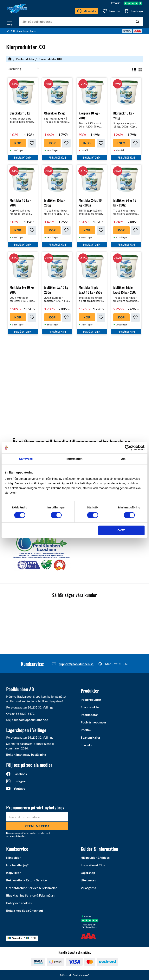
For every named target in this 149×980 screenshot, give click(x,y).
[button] (10, 22)
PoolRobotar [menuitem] (89, 715)
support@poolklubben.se (76, 664)
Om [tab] (123, 459)
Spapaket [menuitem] (87, 745)
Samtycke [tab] (26, 459)
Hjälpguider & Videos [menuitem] (95, 857)
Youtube (19, 788)
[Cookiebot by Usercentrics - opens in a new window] (128, 448)
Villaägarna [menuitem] (88, 888)
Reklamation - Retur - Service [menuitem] (26, 880)
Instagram (20, 781)
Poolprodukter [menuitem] (91, 699)
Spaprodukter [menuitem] (90, 707)
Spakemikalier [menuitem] (91, 737)
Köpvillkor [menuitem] (13, 873)
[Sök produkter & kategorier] (81, 22)
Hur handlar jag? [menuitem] (17, 865)
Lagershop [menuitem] (88, 873)
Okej (121, 530)
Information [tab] (75, 459)
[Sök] (137, 22)
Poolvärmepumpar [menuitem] (94, 722)
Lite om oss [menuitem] (88, 880)
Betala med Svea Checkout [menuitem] (25, 910)
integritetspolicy (18, 836)
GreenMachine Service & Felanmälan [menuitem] (32, 888)
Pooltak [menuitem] (86, 730)
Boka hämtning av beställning (26, 754)
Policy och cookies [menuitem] (19, 903)
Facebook (20, 774)
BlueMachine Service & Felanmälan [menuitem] (30, 895)
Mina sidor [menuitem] (13, 857)
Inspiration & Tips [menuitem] (93, 865)
